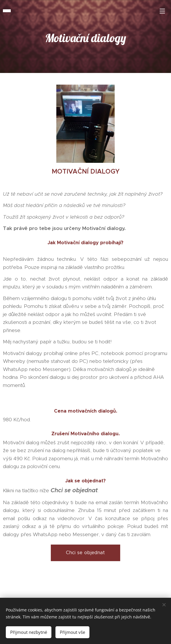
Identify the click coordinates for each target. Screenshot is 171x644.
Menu (162, 11)
